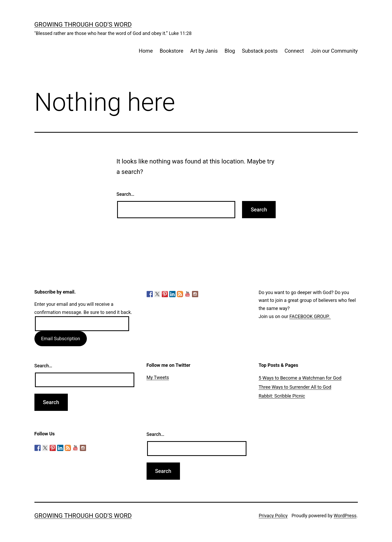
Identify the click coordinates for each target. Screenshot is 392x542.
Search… (126, 194)
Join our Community (334, 51)
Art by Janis (204, 51)
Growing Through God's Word (83, 25)
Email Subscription (61, 339)
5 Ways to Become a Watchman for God (300, 378)
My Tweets (158, 377)
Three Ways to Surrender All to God (295, 387)
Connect (294, 51)
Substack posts (260, 51)
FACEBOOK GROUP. (310, 316)
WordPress (345, 516)
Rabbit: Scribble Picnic (282, 396)
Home (146, 51)
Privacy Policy (273, 516)
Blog (230, 51)
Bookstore (171, 51)
